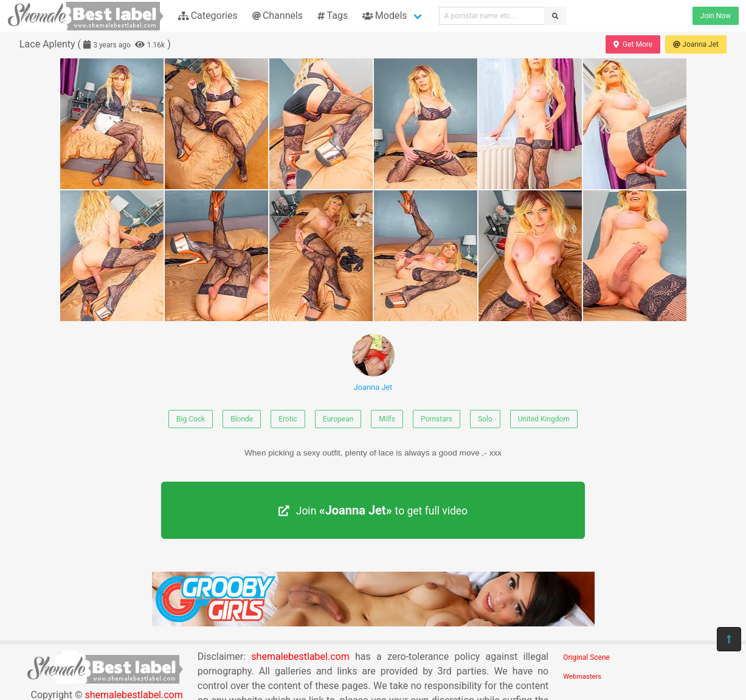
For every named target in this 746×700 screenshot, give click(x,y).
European (338, 419)
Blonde (242, 419)
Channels (278, 16)
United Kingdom (544, 419)
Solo (485, 419)
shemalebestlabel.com (300, 657)
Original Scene (586, 657)
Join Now (716, 16)
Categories (208, 16)
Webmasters (582, 677)
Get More (633, 44)
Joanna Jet (696, 44)
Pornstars (437, 419)
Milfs (387, 419)
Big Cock (191, 419)
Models (385, 16)
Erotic (288, 419)
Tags (333, 16)
